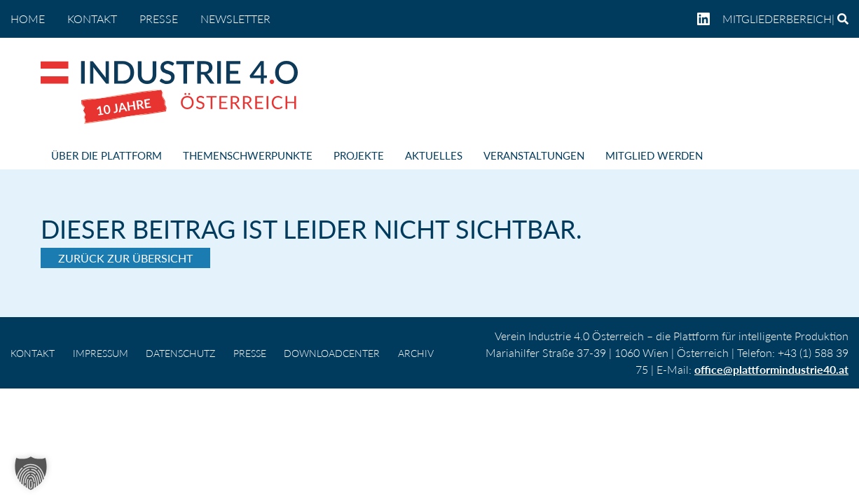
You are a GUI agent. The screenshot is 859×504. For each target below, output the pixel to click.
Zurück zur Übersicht (125, 258)
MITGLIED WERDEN (654, 155)
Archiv (416, 353)
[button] (31, 473)
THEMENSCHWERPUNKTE (248, 155)
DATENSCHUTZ (180, 353)
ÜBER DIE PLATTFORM (106, 155)
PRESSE (159, 19)
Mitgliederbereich (777, 19)
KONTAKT (92, 19)
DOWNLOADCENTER (332, 353)
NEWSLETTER (235, 19)
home (28, 19)
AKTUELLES (434, 155)
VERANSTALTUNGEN (534, 155)
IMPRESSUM (101, 353)
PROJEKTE (359, 155)
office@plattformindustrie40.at (771, 369)
